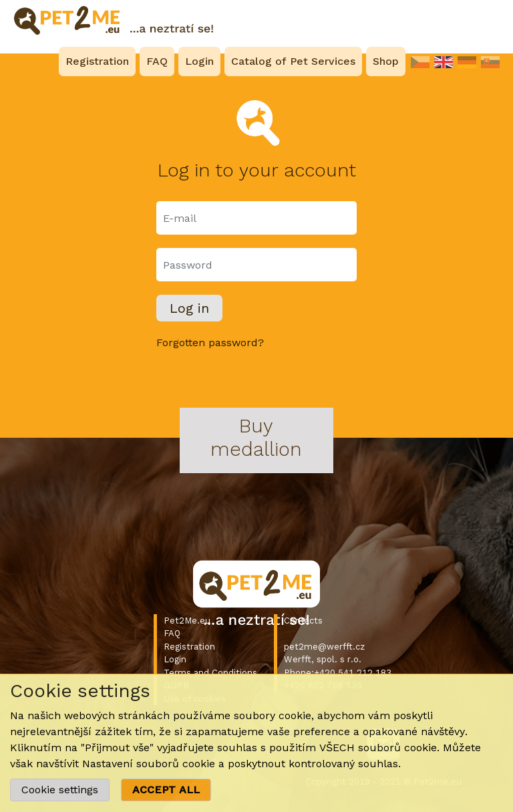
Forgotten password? (210, 343)
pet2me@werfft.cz (324, 647)
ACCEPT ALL (166, 790)
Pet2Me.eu (187, 621)
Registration (189, 647)
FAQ (172, 633)
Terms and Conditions (210, 673)
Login (175, 659)
